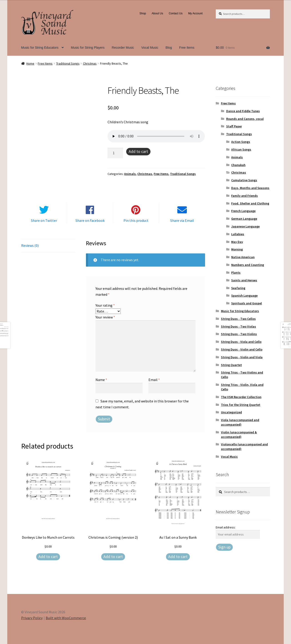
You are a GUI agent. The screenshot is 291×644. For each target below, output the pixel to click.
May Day (237, 242)
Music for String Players (88, 48)
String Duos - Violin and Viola (242, 357)
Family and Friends (245, 196)
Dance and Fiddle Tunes (243, 111)
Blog (169, 48)
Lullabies (238, 234)
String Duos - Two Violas (238, 326)
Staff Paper (234, 126)
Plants (236, 273)
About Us (157, 13)
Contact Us (176, 13)
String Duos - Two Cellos (238, 319)
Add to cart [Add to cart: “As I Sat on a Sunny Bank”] (178, 557)
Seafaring (238, 288)
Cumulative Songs (244, 180)
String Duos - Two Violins (239, 334)
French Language (243, 211)
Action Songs (241, 142)
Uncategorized (231, 412)
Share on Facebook (90, 220)
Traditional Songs (68, 63)
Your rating (105, 305)
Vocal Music (150, 48)
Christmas (90, 63)
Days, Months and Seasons (250, 188)
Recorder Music (123, 48)
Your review (105, 317)
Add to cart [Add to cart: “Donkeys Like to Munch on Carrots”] (48, 557)
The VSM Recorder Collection (241, 397)
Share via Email (182, 220)
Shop (143, 13)
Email (154, 380)
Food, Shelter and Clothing (250, 203)
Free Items (187, 48)
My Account (195, 13)
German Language (244, 219)
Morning (237, 249)
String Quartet (231, 365)
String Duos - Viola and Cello (241, 342)
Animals (130, 174)
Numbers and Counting (248, 265)
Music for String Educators (40, 48)
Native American (243, 257)
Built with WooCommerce (66, 618)
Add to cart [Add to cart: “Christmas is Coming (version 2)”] (113, 557)
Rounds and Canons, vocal (245, 119)
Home (30, 63)
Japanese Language (245, 226)
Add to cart (138, 151)
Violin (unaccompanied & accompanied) (239, 434)
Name (101, 380)
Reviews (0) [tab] (30, 245)
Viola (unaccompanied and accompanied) (240, 422)
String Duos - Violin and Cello (242, 349)
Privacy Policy (32, 618)
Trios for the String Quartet (241, 405)
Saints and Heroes (244, 280)
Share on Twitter (44, 220)
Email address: (226, 527)
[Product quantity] (115, 153)
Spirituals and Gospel (247, 303)
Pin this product (136, 220)
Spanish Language (244, 295)
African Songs (241, 149)
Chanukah (238, 165)
